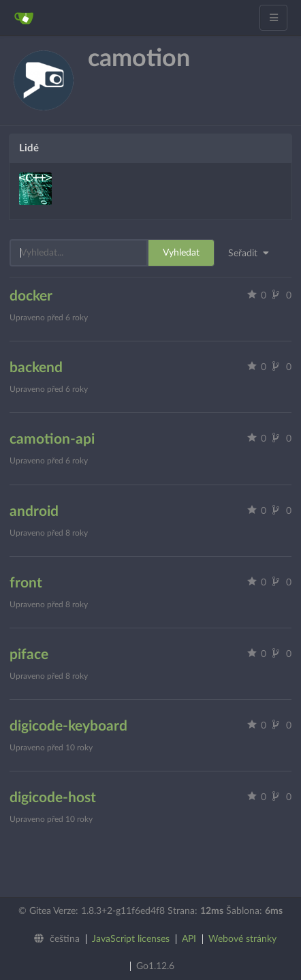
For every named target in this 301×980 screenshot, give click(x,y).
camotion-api (52, 439)
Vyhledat (181, 253)
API (189, 939)
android (34, 511)
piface (29, 655)
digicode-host (53, 798)
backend (36, 368)
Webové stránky (242, 939)
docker (31, 296)
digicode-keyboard (68, 726)
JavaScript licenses (131, 939)
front (26, 583)
